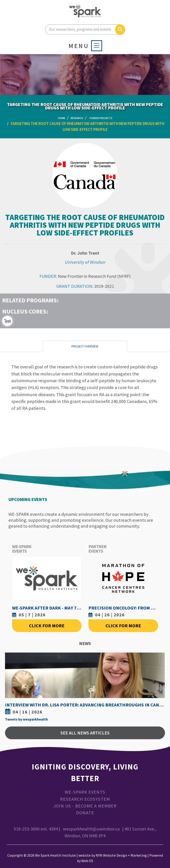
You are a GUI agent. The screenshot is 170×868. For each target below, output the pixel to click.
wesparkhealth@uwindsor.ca (91, 829)
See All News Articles (85, 733)
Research (77, 118)
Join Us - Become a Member (85, 806)
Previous (10, 684)
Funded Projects (101, 118)
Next (160, 684)
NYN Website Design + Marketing (121, 855)
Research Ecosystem (85, 799)
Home (62, 118)
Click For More (47, 626)
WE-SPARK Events (85, 792)
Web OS (87, 861)
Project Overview (85, 346)
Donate (85, 813)
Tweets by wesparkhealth (26, 719)
